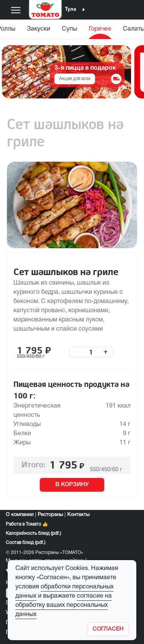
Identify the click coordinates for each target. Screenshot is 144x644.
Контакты (78, 515)
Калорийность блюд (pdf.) (33, 533)
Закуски (39, 29)
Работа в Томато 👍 (27, 524)
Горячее (100, 29)
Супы (70, 29)
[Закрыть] (108, 629)
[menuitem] (39, 31)
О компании (20, 515)
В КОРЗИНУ (72, 485)
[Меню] (16, 10)
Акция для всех (75, 79)
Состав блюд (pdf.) (26, 543)
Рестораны (50, 515)
